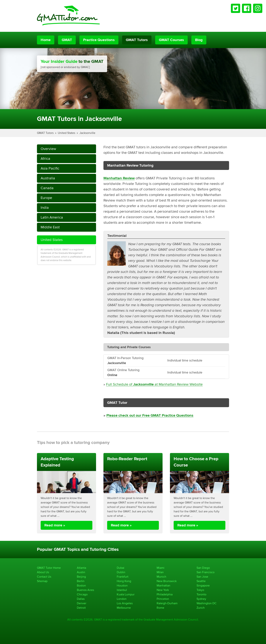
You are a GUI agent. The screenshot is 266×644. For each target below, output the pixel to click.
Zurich (201, 608)
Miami (161, 568)
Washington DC (207, 603)
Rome (160, 608)
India (45, 208)
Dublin (121, 572)
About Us (43, 572)
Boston (81, 585)
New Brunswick (167, 581)
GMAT (67, 40)
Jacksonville (87, 133)
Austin (81, 572)
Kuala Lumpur (126, 594)
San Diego (203, 568)
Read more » (55, 525)
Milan (160, 572)
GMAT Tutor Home (49, 568)
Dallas (81, 599)
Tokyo (200, 590)
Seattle (201, 581)
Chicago (82, 594)
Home (46, 40)
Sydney (201, 599)
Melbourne (124, 608)
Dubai (121, 568)
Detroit (81, 608)
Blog (199, 40)
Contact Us (44, 577)
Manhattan (163, 585)
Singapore (203, 585)
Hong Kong (124, 581)
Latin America (52, 217)
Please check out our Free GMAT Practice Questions (150, 415)
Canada (47, 188)
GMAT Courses (171, 40)
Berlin (81, 581)
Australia (48, 178)
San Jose (202, 577)
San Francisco (206, 572)
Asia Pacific (50, 168)
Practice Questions (99, 40)
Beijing (81, 577)
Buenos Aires (85, 590)
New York (163, 590)
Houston (122, 585)
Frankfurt (123, 577)
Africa (45, 159)
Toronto (201, 594)
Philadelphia (165, 594)
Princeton (163, 599)
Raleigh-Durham (167, 603)
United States (66, 133)
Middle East (50, 227)
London (122, 599)
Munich (161, 577)
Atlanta (81, 568)
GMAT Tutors (137, 40)
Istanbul (122, 590)
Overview (48, 149)
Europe (46, 198)
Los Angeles (125, 603)
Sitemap (42, 581)
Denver (82, 603)
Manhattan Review (119, 178)
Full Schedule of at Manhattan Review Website (154, 384)
